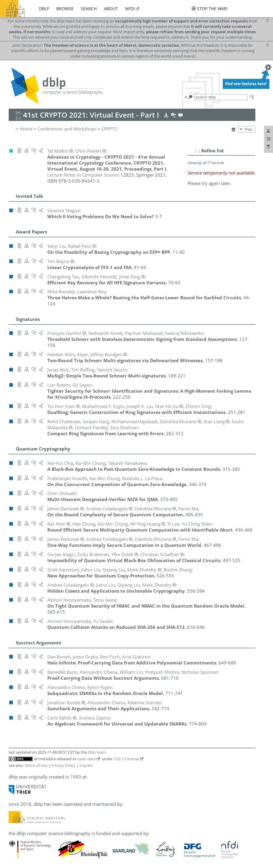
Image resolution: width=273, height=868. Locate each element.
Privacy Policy (63, 765)
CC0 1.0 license (126, 759)
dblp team (97, 752)
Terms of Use (36, 765)
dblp (44, 9)
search (89, 9)
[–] (197, 151)
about (111, 9)
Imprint (86, 765)
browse (65, 9)
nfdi (130, 9)
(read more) (184, 56)
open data (86, 759)
